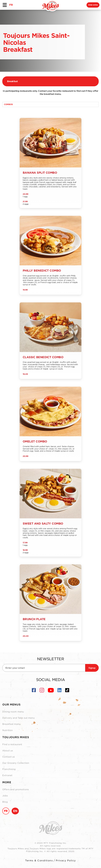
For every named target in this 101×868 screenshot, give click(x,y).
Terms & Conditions (39, 861)
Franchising (9, 769)
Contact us (8, 757)
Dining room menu (13, 712)
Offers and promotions (16, 789)
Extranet (7, 775)
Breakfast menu (11, 724)
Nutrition (7, 730)
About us (8, 751)
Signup (92, 668)
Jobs (5, 796)
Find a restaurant (12, 744)
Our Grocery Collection (16, 763)
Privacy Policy (66, 861)
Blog (5, 802)
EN (15, 811)
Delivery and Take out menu (18, 718)
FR (11, 5)
